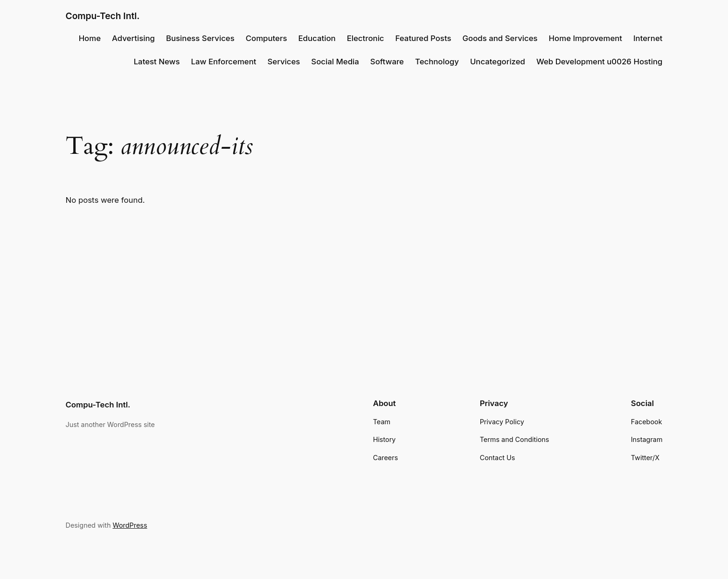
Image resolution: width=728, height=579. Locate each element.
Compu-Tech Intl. (103, 16)
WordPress (130, 525)
